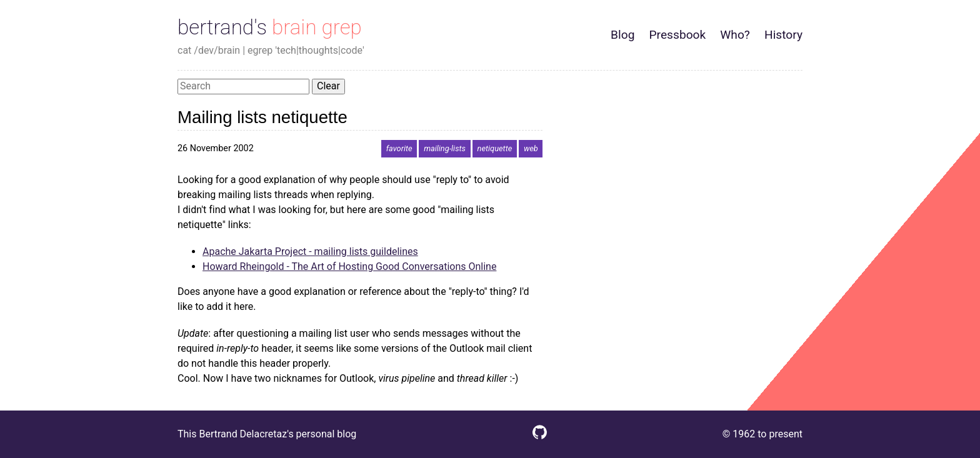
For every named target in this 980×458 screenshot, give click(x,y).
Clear (328, 86)
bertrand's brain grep (270, 27)
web (531, 148)
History (783, 35)
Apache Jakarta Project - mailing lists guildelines (310, 251)
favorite (399, 148)
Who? (735, 35)
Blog (622, 35)
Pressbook (677, 35)
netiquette (495, 148)
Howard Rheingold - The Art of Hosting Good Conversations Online (349, 266)
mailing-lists (445, 148)
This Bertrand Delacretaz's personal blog (267, 434)
